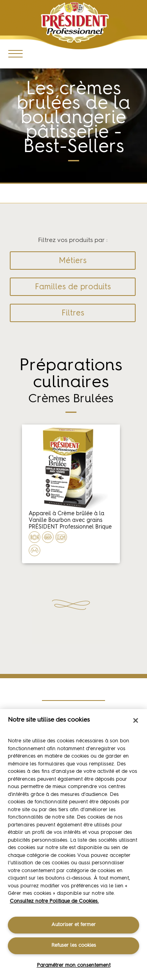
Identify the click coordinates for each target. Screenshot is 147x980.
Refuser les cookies (74, 945)
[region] (73, 845)
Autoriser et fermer (73, 925)
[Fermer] (136, 720)
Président (75, 22)
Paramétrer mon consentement (74, 965)
